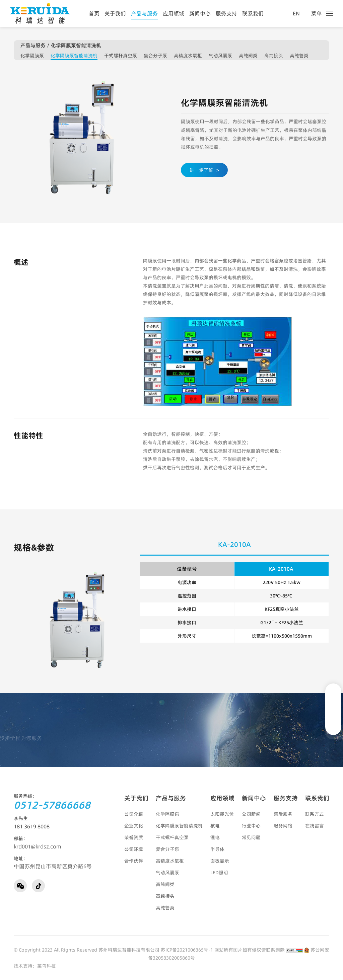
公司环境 (134, 849)
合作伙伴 (134, 861)
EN (299, 13)
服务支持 (226, 13)
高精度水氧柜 (188, 56)
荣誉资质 (134, 837)
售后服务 (283, 814)
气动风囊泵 (220, 56)
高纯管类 (299, 56)
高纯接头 (274, 56)
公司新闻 (251, 814)
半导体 (217, 849)
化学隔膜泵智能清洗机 (74, 56)
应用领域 (174, 13)
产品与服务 (144, 13)
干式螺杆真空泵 (121, 56)
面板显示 (220, 861)
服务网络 (283, 826)
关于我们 (115, 13)
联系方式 (315, 814)
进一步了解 (204, 170)
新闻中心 (200, 13)
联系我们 (253, 13)
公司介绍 (134, 814)
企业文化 (134, 826)
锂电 (215, 837)
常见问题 (251, 837)
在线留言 (315, 826)
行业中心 (251, 826)
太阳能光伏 (222, 814)
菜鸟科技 (47, 966)
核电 (215, 826)
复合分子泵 (155, 56)
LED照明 (219, 873)
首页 (94, 13)
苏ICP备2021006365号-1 (187, 950)
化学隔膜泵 (32, 56)
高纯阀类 (248, 56)
